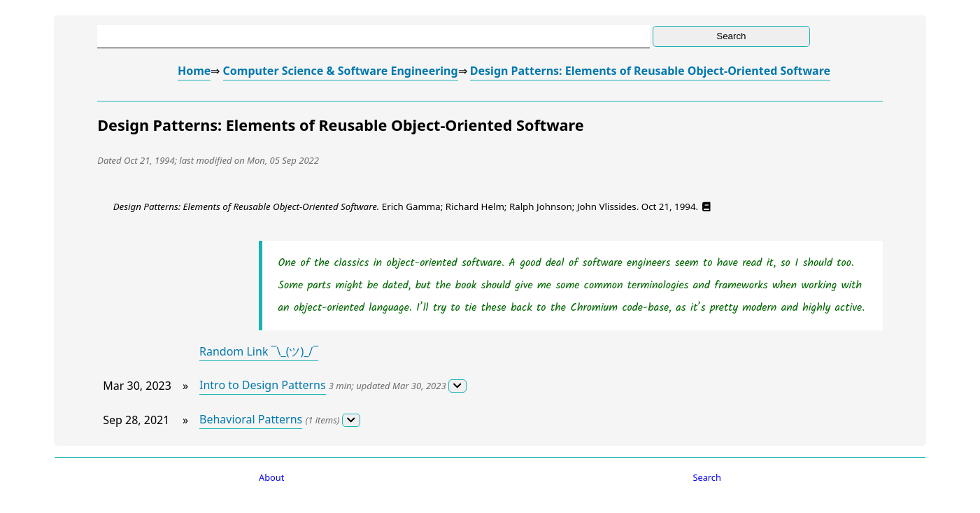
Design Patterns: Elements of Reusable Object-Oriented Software (650, 71)
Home (194, 71)
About (271, 477)
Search (707, 477)
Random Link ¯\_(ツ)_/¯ (259, 351)
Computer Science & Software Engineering (341, 71)
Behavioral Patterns (251, 419)
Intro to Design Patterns (263, 385)
